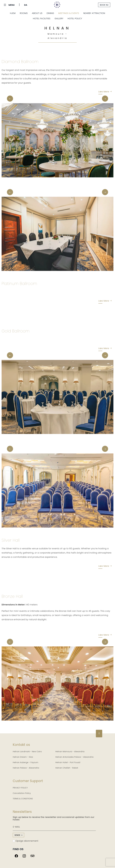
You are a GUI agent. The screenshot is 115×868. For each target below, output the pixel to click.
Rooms (24, 13)
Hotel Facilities (42, 19)
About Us (37, 13)
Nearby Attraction (94, 13)
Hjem (13, 13)
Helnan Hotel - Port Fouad (68, 762)
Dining (50, 13)
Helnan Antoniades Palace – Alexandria (75, 757)
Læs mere (105, 92)
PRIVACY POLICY (20, 788)
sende (18, 835)
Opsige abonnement (26, 841)
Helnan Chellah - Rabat (67, 768)
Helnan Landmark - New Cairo (27, 752)
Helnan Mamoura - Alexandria (70, 752)
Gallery (59, 19)
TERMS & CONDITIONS (23, 799)
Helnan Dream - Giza (23, 757)
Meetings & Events (69, 13)
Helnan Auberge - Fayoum (26, 762)
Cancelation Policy (22, 793)
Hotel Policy (75, 19)
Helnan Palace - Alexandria (26, 768)
